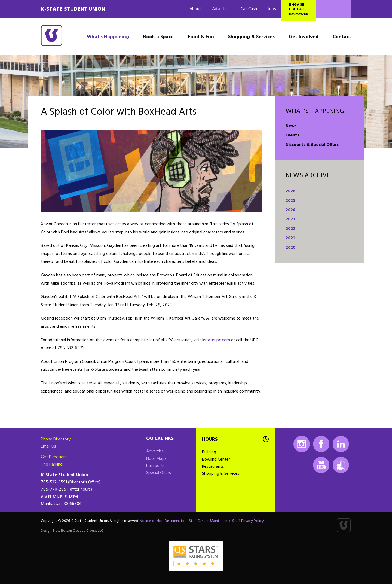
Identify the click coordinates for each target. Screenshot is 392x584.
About (195, 9)
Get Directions (54, 457)
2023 (290, 219)
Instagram (302, 444)
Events (292, 135)
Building (209, 452)
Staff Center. (199, 521)
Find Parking (52, 464)
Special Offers (159, 473)
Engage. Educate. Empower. (299, 11)
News (291, 126)
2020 (290, 248)
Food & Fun (201, 37)
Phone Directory (56, 439)
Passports (155, 466)
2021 (290, 238)
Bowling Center (216, 460)
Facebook (321, 444)
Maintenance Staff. (225, 521)
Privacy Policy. (253, 521)
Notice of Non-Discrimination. (164, 521)
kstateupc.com (216, 340)
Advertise (221, 9)
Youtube (321, 465)
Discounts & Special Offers (312, 145)
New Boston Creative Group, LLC (78, 531)
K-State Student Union (73, 9)
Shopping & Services (251, 37)
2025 (290, 201)
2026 (290, 191)
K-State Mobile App (341, 465)
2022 (290, 229)
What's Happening (108, 37)
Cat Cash (249, 9)
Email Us (48, 446)
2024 (291, 210)
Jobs (272, 9)
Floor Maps (156, 459)
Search (334, 9)
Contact (342, 37)
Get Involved (304, 37)
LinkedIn (341, 444)
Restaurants (213, 467)
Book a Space (158, 37)
